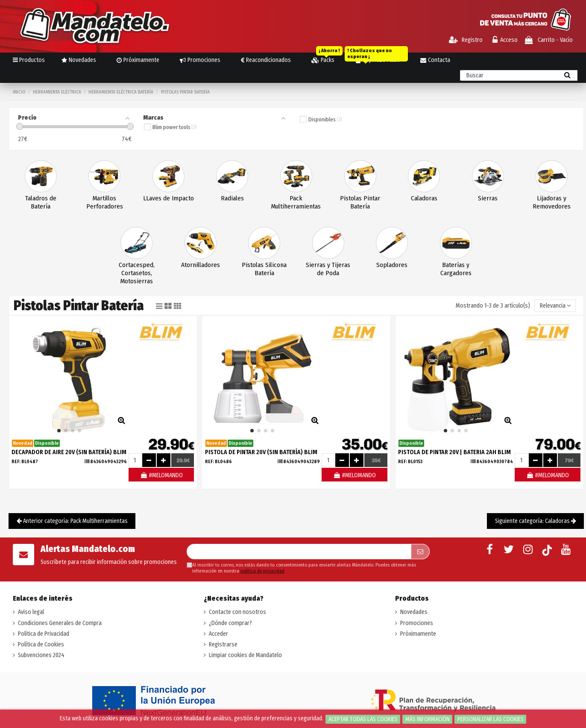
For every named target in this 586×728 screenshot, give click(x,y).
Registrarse (223, 644)
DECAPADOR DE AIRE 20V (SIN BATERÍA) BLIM (69, 452)
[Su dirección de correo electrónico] (299, 552)
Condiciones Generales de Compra (60, 623)
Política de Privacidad (44, 634)
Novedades (414, 612)
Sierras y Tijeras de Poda (328, 269)
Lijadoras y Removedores (552, 202)
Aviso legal (31, 612)
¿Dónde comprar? (230, 623)
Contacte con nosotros (237, 612)
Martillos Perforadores (105, 202)
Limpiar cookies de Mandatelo (245, 655)
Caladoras (424, 198)
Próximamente (418, 634)
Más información (428, 719)
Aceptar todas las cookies (363, 719)
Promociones (417, 623)
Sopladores (392, 265)
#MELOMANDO (161, 475)
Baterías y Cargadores (456, 269)
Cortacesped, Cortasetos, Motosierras (137, 273)
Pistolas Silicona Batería (264, 269)
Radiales (232, 198)
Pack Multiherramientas (296, 202)
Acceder (218, 634)
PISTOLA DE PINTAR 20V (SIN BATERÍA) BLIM (261, 452)
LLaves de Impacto (168, 198)
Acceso (505, 40)
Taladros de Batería (41, 202)
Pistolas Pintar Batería (360, 202)
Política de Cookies (41, 644)
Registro (466, 40)
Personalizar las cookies (491, 719)
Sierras (488, 198)
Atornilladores (201, 265)
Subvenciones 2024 (41, 655)
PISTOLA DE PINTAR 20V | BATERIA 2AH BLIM (454, 452)
